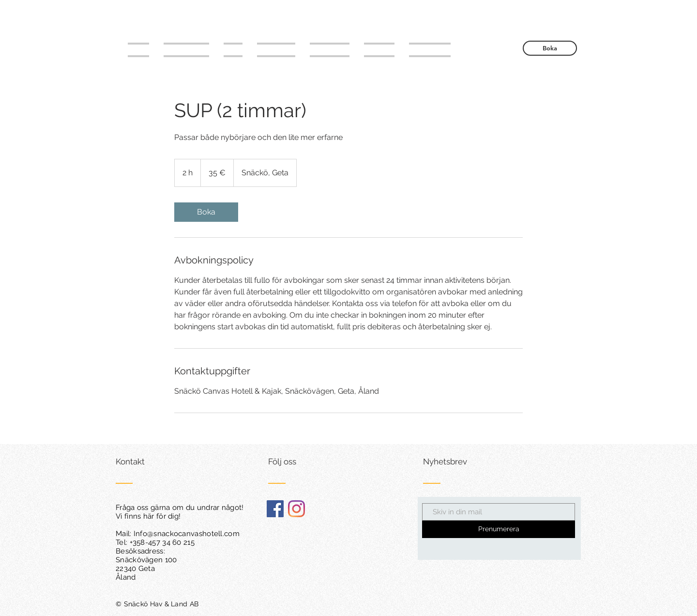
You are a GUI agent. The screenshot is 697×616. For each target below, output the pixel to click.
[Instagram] (296, 509)
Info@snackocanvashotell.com (187, 534)
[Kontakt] (152, 462)
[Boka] (550, 48)
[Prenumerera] (499, 529)
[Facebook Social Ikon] (275, 509)
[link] (206, 212)
